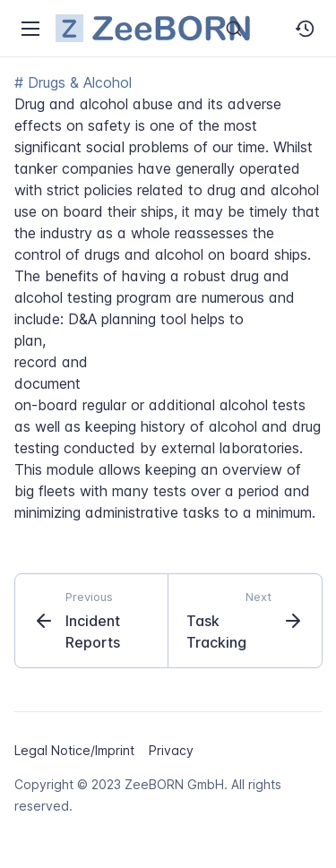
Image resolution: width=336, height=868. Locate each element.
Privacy (171, 750)
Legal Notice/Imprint (74, 750)
